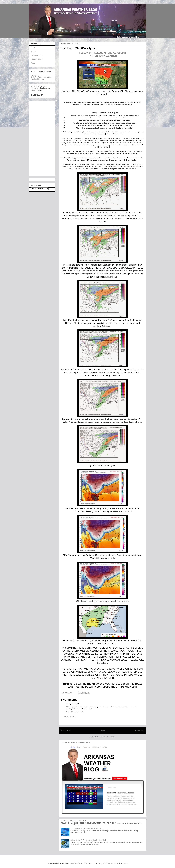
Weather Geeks (37, 59)
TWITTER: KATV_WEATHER (102, 56)
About (33, 63)
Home (103, 730)
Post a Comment (70, 716)
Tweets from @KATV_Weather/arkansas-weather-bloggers (41, 77)
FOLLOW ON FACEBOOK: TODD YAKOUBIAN (103, 53)
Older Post (140, 730)
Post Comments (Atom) (107, 737)
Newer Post (66, 730)
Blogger (125, 863)
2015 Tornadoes (37, 55)
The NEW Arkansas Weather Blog (75, 743)
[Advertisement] (40, 138)
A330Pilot (109, 863)
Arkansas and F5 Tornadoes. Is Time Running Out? (88, 840)
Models (34, 51)
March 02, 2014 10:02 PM (75, 712)
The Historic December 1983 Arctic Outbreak (86, 829)
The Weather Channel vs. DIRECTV (73, 821)
